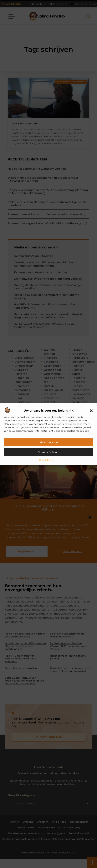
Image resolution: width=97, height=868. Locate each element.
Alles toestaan (49, 442)
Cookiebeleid (47, 460)
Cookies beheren (49, 452)
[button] (91, 411)
